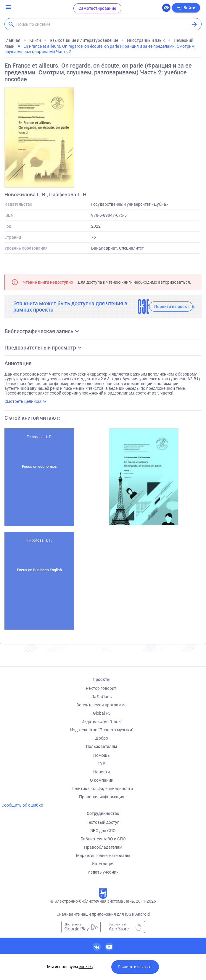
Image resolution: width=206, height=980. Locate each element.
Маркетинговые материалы (103, 855)
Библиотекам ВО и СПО (103, 839)
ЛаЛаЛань (102, 697)
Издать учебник (103, 872)
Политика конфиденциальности (102, 789)
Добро (102, 738)
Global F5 (102, 713)
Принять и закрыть (135, 967)
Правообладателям (103, 847)
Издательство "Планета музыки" (102, 730)
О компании (102, 780)
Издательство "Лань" (102, 722)
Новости (102, 772)
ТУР (102, 764)
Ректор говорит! (102, 688)
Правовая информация (102, 797)
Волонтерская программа (102, 705)
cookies (86, 967)
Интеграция (103, 864)
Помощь (102, 755)
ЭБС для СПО (103, 831)
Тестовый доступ (103, 822)
